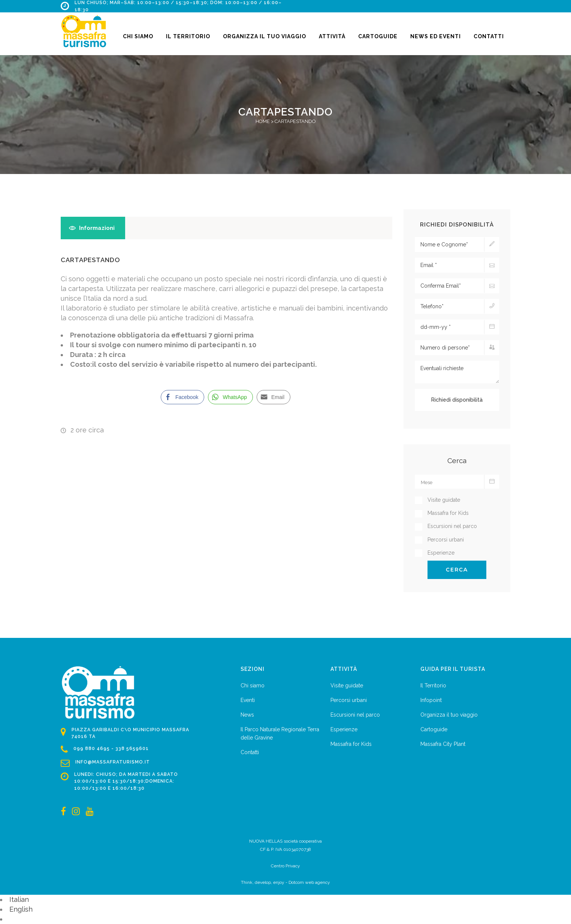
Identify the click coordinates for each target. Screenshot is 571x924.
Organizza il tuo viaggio (449, 715)
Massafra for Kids (351, 744)
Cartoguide (434, 729)
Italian (19, 899)
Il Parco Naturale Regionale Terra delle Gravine (280, 733)
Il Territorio (433, 685)
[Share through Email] (274, 397)
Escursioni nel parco (355, 715)
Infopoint (431, 700)
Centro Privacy (285, 866)
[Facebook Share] (182, 397)
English (21, 909)
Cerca (457, 570)
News (247, 715)
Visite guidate (347, 685)
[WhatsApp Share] (230, 397)
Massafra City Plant (443, 744)
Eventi (248, 700)
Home (263, 121)
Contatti (250, 752)
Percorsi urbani (349, 700)
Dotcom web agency (309, 882)
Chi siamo (253, 685)
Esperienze (344, 729)
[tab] (93, 228)
